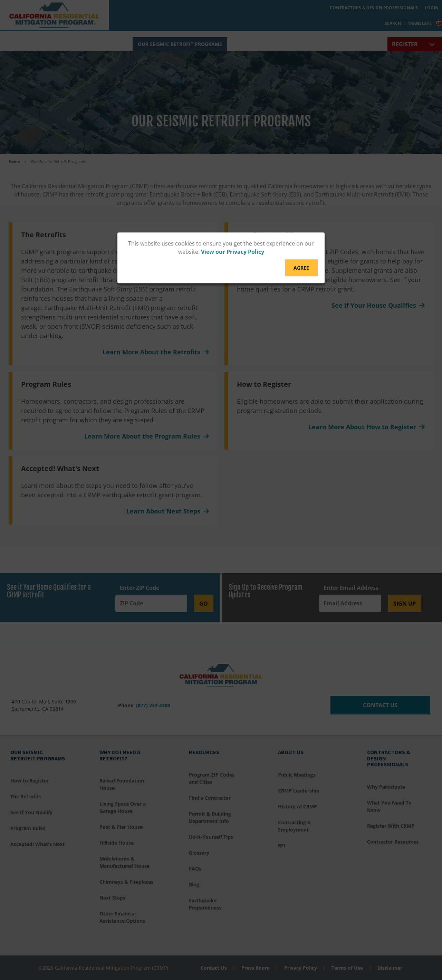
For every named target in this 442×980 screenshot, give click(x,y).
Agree (301, 268)
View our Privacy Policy (233, 252)
